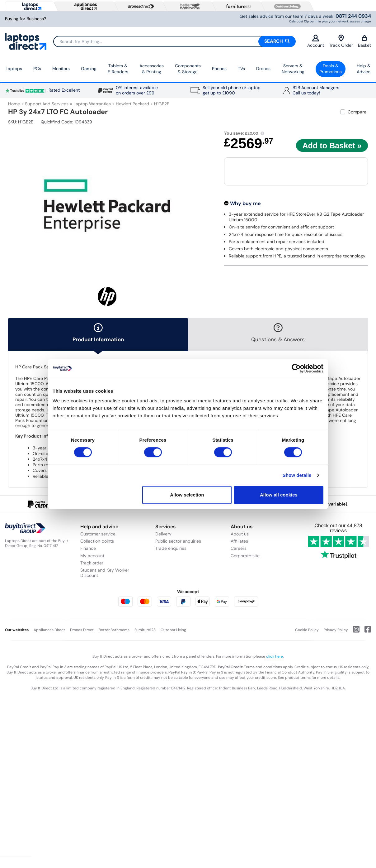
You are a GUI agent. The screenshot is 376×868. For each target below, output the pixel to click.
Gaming (89, 69)
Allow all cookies (279, 495)
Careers (239, 548)
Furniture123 (145, 630)
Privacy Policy (336, 630)
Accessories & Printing (152, 69)
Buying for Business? (26, 19)
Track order (92, 563)
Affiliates (239, 541)
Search (277, 41)
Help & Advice (364, 69)
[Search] (174, 41)
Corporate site (245, 556)
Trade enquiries (171, 548)
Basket (364, 41)
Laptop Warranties (92, 104)
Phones (219, 69)
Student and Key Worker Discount (105, 573)
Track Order (341, 41)
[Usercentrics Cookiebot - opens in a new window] (296, 368)
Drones (263, 69)
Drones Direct (82, 630)
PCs (37, 69)
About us (240, 534)
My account (92, 556)
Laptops (14, 69)
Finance (88, 548)
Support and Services (47, 104)
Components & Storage (188, 69)
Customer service (98, 534)
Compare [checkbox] (357, 112)
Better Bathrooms (114, 630)
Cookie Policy (307, 630)
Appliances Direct (49, 630)
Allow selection (187, 495)
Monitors (61, 69)
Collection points (97, 541)
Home (14, 104)
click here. (275, 656)
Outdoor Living (173, 630)
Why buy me (245, 203)
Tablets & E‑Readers (118, 69)
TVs (241, 69)
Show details (297, 475)
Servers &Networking (293, 69)
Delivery (163, 534)
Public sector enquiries (178, 541)
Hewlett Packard (132, 104)
